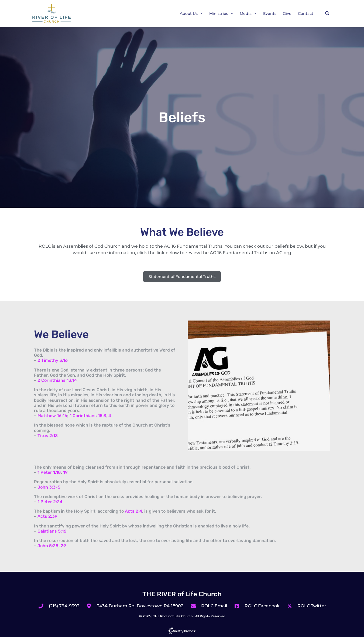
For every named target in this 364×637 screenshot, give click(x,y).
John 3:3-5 (49, 487)
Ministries (221, 13)
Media (248, 13)
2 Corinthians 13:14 (57, 380)
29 (63, 546)
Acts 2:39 (47, 516)
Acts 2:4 (133, 511)
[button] (327, 13)
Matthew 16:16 (52, 416)
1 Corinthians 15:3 (88, 416)
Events (270, 13)
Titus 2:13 (48, 436)
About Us (191, 13)
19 (65, 472)
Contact (306, 13)
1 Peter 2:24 (50, 502)
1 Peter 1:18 (49, 472)
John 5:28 (48, 546)
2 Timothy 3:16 (53, 360)
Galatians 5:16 (52, 531)
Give (287, 13)
